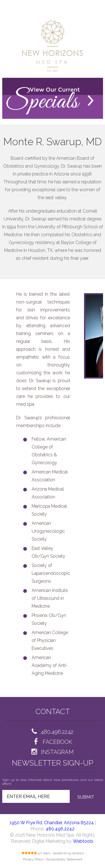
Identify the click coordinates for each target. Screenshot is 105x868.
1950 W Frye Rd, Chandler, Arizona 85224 (52, 823)
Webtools (83, 841)
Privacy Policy (33, 859)
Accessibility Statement (64, 859)
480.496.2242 (60, 829)
